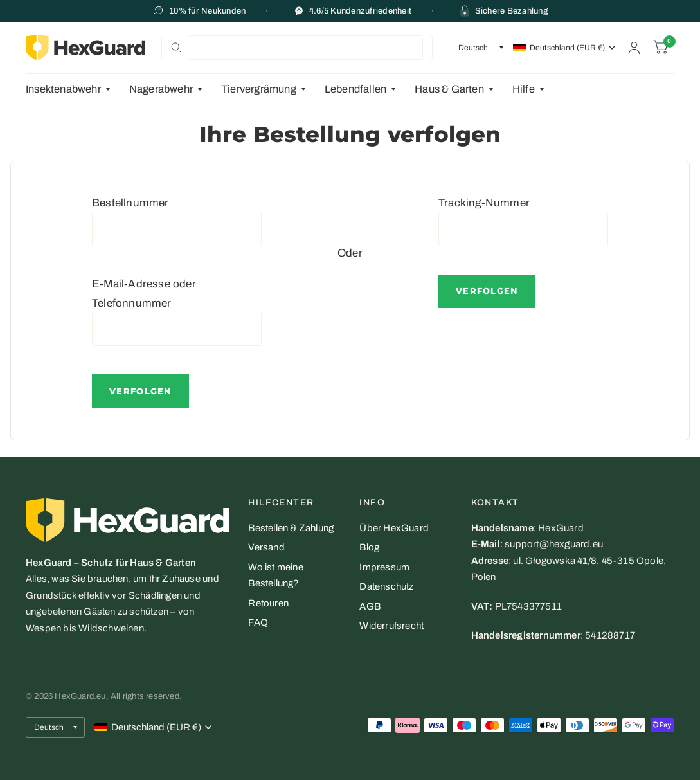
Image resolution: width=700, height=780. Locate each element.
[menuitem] (73, 89)
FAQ (258, 622)
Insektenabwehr (63, 89)
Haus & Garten (449, 89)
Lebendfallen (355, 89)
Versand (266, 547)
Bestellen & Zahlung (291, 528)
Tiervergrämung (259, 89)
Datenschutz (386, 586)
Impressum (384, 567)
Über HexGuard (394, 528)
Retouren (268, 603)
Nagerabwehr (161, 89)
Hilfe (524, 89)
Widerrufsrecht (391, 626)
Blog (369, 547)
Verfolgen (140, 391)
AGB (370, 606)
